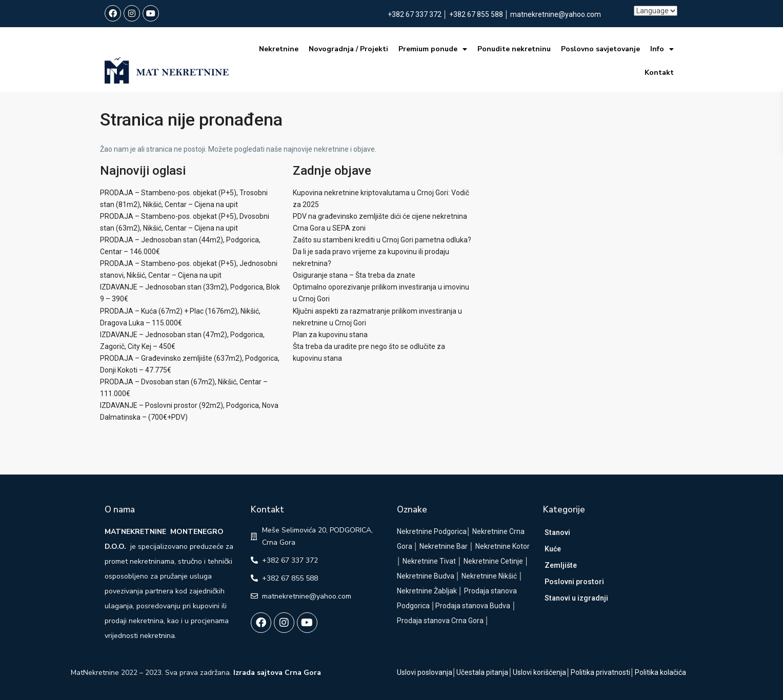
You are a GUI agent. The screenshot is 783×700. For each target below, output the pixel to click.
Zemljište (561, 565)
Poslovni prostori (574, 582)
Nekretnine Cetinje (493, 561)
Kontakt (659, 73)
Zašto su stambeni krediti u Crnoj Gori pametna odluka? (382, 240)
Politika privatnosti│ (603, 672)
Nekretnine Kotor (503, 546)
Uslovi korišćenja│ (542, 672)
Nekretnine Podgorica (432, 531)
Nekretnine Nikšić (489, 576)
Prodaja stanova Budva (473, 606)
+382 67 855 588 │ (480, 14)
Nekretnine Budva (426, 576)
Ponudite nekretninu (514, 49)
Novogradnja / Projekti (348, 49)
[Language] (656, 11)
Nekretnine (278, 49)
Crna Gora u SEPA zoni (329, 228)
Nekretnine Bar (444, 546)
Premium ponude (432, 49)
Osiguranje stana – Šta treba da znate (354, 275)
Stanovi (557, 532)
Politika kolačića (660, 672)
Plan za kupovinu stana (330, 335)
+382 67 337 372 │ (418, 14)
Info (661, 49)
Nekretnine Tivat (429, 561)
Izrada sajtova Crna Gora (277, 673)
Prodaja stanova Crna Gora (440, 621)
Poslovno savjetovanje (600, 49)
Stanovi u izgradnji (576, 598)
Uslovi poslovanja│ (427, 672)
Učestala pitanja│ (485, 672)
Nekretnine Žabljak (427, 591)
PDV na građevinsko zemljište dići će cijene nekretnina (380, 216)
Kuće (553, 549)
